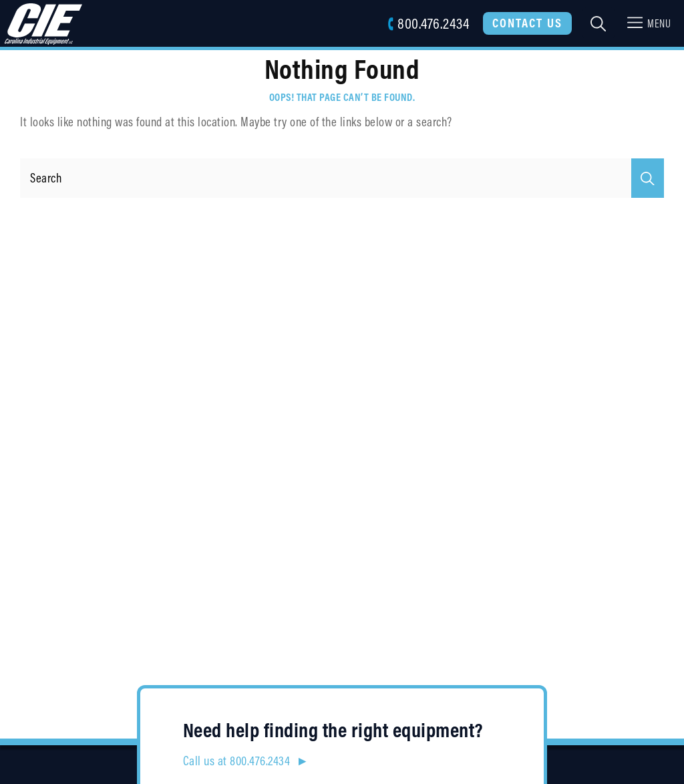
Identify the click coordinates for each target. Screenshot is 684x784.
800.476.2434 (429, 23)
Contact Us (527, 23)
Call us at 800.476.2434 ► (246, 761)
